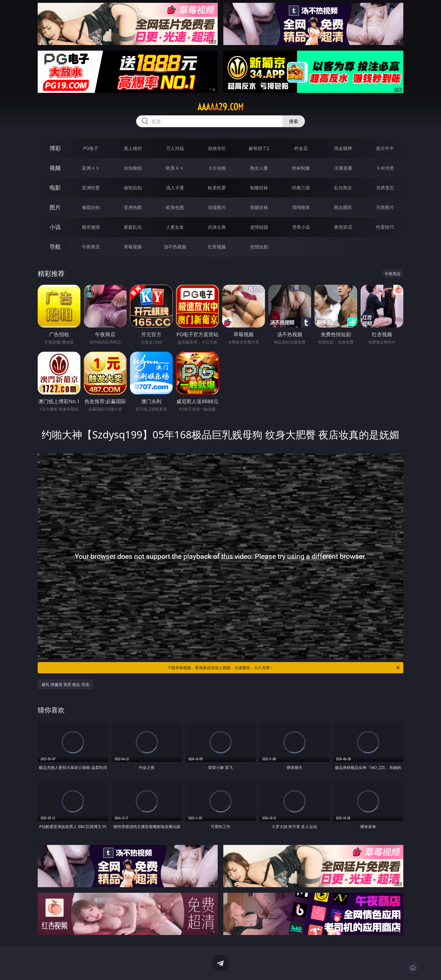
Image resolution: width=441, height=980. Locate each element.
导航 (55, 247)
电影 (55, 188)
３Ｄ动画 (217, 168)
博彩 (55, 148)
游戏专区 (217, 148)
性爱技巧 (385, 227)
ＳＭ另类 (385, 168)
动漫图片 (217, 207)
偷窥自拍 (91, 207)
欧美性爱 (217, 188)
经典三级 (301, 188)
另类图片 (385, 207)
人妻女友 (175, 227)
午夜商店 (91, 247)
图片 (55, 207)
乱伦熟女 (343, 188)
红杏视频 (217, 247)
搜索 (294, 121)
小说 (55, 227)
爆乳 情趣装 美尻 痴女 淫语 (65, 684)
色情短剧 (259, 247)
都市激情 (91, 227)
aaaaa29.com (220, 107)
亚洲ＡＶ (91, 168)
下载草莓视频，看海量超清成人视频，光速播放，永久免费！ (284, 668)
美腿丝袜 (259, 207)
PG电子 (91, 148)
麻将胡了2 (259, 148)
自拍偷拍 (133, 168)
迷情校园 (259, 227)
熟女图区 (343, 207)
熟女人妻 (259, 168)
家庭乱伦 (133, 227)
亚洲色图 (133, 207)
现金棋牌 (343, 148)
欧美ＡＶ (175, 168)
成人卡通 (175, 188)
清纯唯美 (301, 207)
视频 (55, 168)
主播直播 (343, 168)
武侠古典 (217, 227)
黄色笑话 (343, 227)
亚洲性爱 (91, 188)
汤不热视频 (175, 247)
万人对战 (175, 148)
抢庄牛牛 (385, 148)
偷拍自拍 (133, 188)
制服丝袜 (259, 188)
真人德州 (133, 148)
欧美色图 (175, 207)
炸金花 (301, 148)
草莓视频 (133, 247)
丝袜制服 (301, 168)
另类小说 (301, 227)
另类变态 (385, 188)
